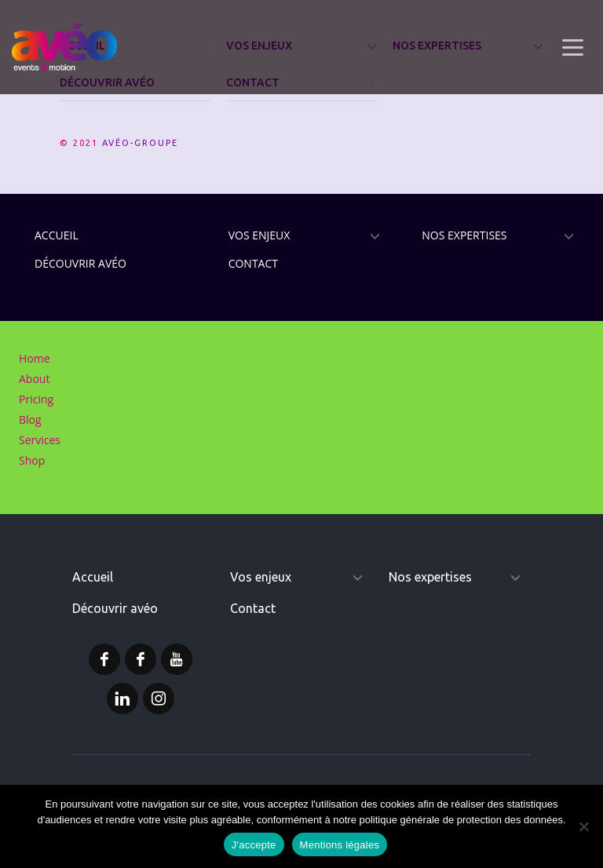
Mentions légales (340, 845)
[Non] (583, 826)
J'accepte (254, 845)
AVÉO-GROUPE (140, 143)
